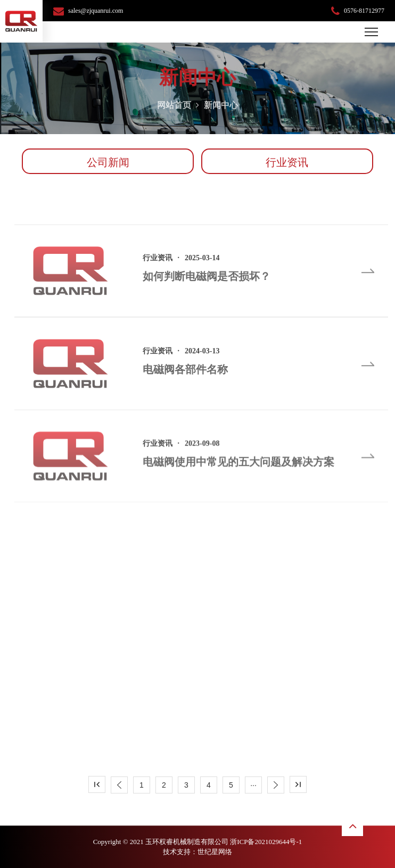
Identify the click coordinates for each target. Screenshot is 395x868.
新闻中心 (221, 109)
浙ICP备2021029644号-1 (266, 842)
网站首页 (174, 109)
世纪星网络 (215, 852)
